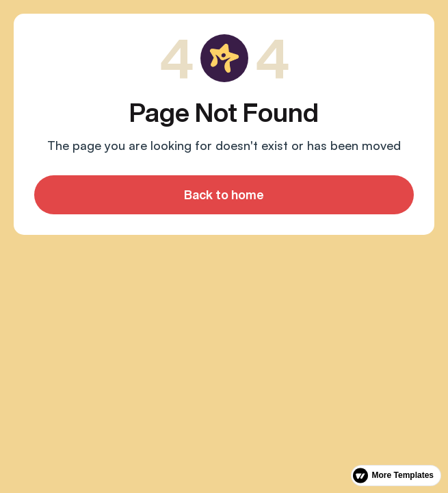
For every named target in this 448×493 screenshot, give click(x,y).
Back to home (224, 194)
